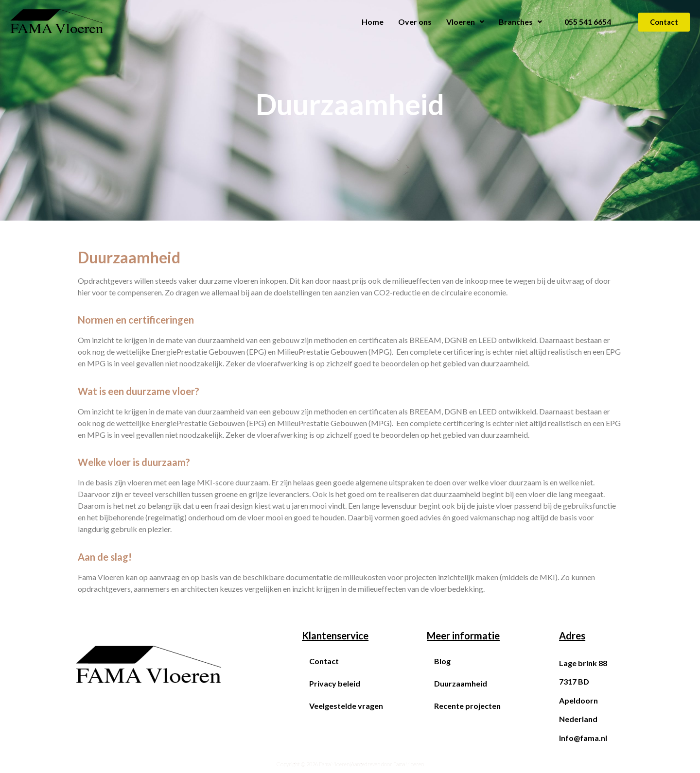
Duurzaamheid (461, 683)
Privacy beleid (335, 683)
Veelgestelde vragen (346, 706)
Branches (520, 22)
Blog (442, 661)
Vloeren (465, 22)
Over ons (415, 22)
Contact (324, 661)
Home (373, 22)
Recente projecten (467, 706)
